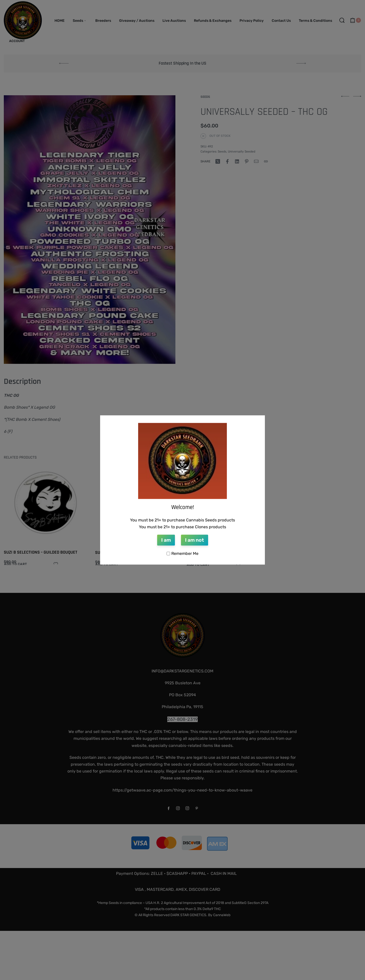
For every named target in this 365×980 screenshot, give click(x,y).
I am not (195, 540)
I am (166, 540)
